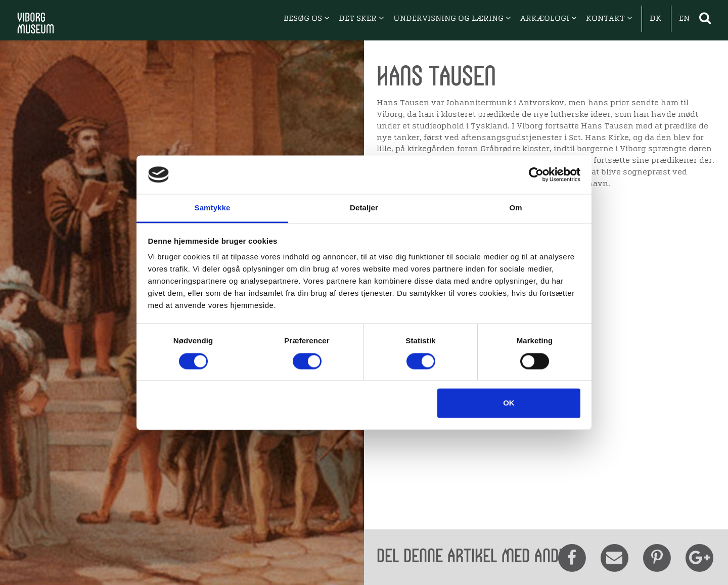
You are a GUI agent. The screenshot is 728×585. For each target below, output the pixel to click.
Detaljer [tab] (364, 208)
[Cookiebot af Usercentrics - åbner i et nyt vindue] (536, 174)
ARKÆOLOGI (548, 19)
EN (684, 19)
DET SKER (361, 19)
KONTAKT (609, 19)
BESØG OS (306, 19)
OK (509, 403)
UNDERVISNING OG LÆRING (452, 19)
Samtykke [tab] (213, 208)
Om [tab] (515, 208)
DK (655, 19)
